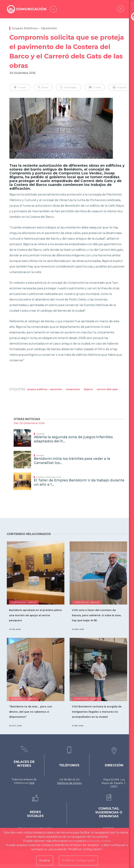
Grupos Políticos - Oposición (34, 28)
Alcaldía (40, 434)
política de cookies (98, 841)
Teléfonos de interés (69, 783)
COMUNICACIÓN (33, 9)
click (32, 783)
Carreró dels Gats (107, 389)
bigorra (88, 389)
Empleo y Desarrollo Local (49, 477)
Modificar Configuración (78, 860)
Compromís (73, 389)
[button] (20, 87)
